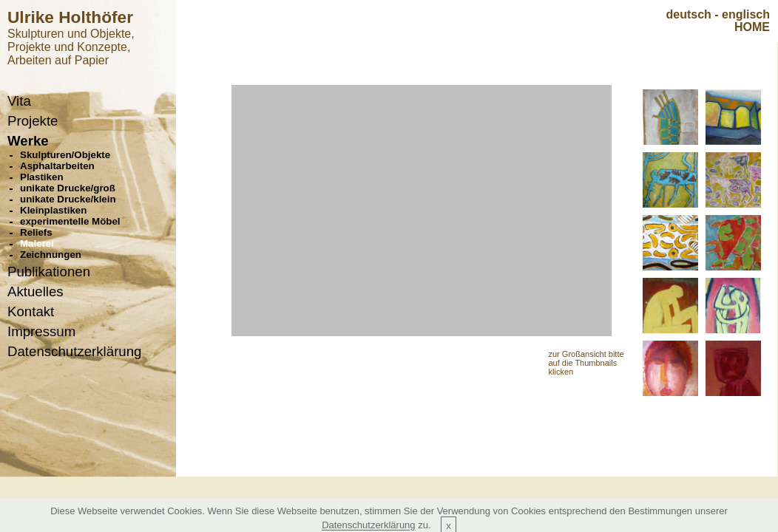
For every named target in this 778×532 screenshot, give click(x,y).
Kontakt (31, 311)
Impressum (41, 331)
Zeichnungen (51, 255)
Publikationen (49, 272)
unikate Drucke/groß (68, 188)
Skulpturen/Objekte (65, 155)
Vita (19, 101)
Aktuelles (35, 291)
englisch (746, 14)
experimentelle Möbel (70, 221)
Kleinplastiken (53, 210)
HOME (752, 27)
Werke (28, 141)
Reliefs (36, 232)
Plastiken (42, 177)
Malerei (37, 243)
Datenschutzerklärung (74, 351)
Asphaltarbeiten (57, 166)
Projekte (33, 121)
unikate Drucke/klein (68, 199)
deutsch (689, 14)
